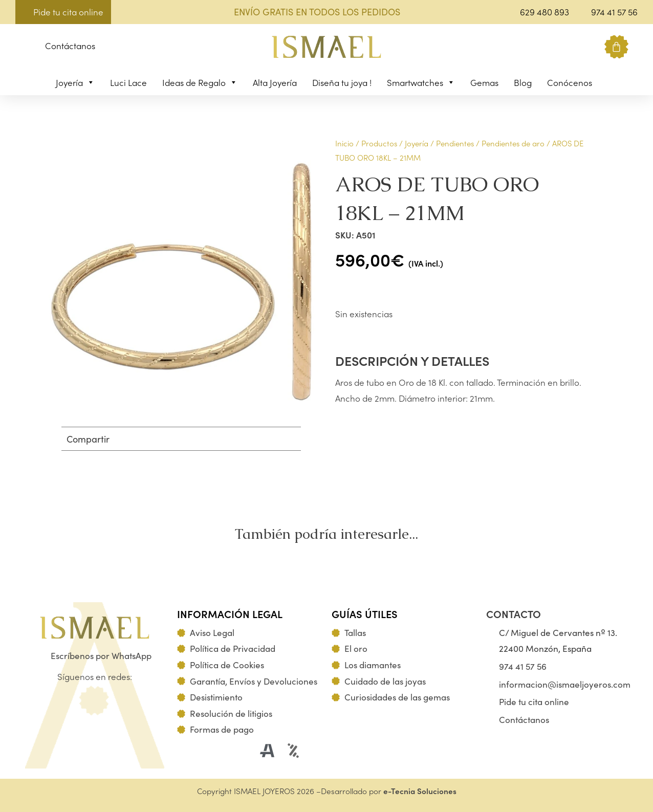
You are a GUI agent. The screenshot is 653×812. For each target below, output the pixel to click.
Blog (523, 82)
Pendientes (455, 143)
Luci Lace (128, 82)
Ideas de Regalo (200, 82)
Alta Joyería (275, 82)
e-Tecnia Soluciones (420, 791)
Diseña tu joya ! (342, 82)
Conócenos (570, 82)
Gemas (484, 82)
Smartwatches (421, 82)
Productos (379, 143)
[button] (23, 47)
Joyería (75, 82)
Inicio (344, 143)
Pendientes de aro (513, 143)
